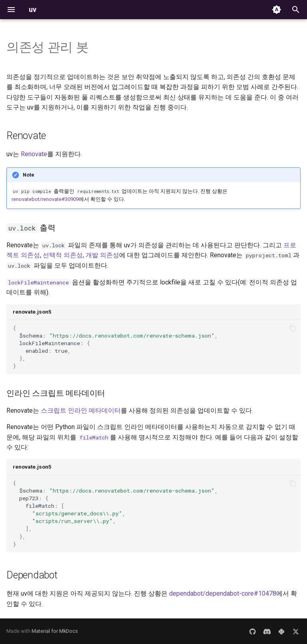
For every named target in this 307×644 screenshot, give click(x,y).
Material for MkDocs (55, 631)
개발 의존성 (102, 255)
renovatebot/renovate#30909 (45, 199)
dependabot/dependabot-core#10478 (223, 593)
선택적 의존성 (63, 255)
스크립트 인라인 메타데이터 (81, 410)
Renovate (34, 154)
